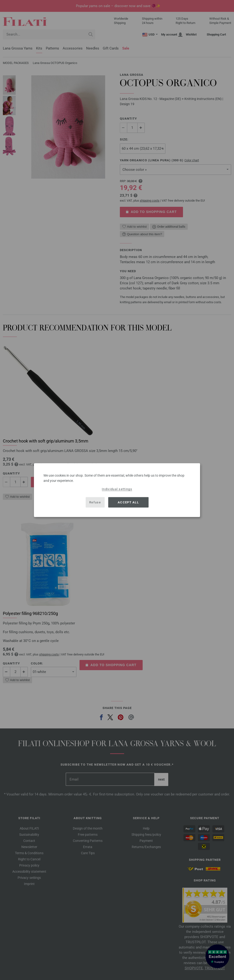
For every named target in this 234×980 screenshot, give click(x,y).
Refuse (95, 502)
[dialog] (117, 490)
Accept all (128, 502)
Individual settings (117, 489)
